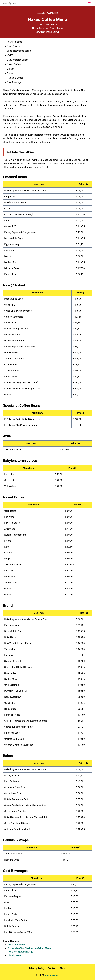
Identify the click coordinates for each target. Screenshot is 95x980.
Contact (52, 968)
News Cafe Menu (16, 945)
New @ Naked (14, 46)
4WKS (10, 55)
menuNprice (52, 975)
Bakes (10, 73)
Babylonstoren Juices (18, 60)
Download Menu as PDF (48, 32)
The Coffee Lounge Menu (20, 952)
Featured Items (15, 42)
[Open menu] (89, 3)
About (63, 968)
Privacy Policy (37, 968)
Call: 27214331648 (47, 25)
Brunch (11, 69)
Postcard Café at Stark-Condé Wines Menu (29, 948)
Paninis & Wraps (15, 78)
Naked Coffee (14, 64)
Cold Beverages (15, 82)
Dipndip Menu (15, 955)
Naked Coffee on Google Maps (47, 28)
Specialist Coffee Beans (19, 51)
